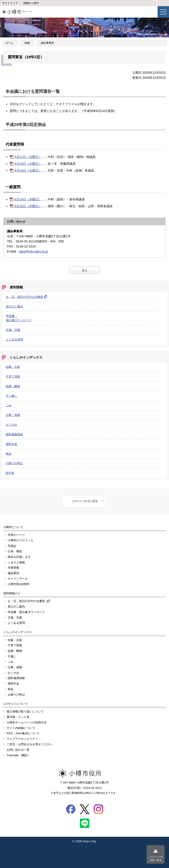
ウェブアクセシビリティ (22, 739)
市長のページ (16, 535)
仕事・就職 (13, 415)
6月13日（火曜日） (28, 164)
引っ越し (11, 396)
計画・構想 (15, 551)
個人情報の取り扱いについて (25, 711)
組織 (27, 43)
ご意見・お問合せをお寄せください (29, 744)
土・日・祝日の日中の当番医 (27, 297)
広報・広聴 (13, 330)
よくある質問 (15, 340)
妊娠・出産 (13, 367)
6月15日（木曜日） (28, 206)
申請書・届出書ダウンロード (26, 612)
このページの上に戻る (84, 501)
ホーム (9, 43)
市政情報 (13, 568)
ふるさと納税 (16, 562)
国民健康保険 (14, 434)
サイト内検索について (21, 728)
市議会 (12, 546)
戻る (84, 270)
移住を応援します (19, 557)
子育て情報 (13, 376)
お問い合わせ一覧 (18, 750)
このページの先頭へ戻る (156, 858)
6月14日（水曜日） (28, 170)
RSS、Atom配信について (23, 733)
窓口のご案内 (15, 307)
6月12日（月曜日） (28, 157)
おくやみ (11, 425)
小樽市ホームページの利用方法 (27, 722)
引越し (12, 656)
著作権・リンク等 (18, 717)
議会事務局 (47, 43)
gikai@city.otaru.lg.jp (34, 251)
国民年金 (11, 444)
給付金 (10, 473)
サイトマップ (10, 3)
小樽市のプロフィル (21, 540)
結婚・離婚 (13, 386)
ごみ (9, 405)
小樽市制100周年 (19, 584)
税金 (9, 454)
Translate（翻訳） (18, 755)
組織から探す (31, 3)
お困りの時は (14, 463)
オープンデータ (18, 579)
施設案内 (13, 573)
